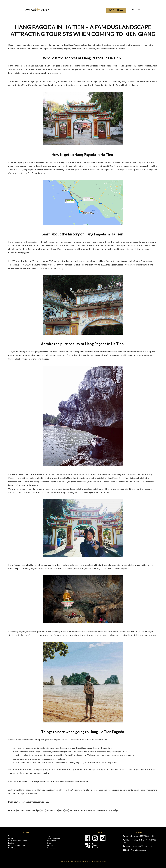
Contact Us (51, 848)
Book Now (116, 10)
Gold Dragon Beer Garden (18, 841)
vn (136, 10)
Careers (49, 843)
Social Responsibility (54, 838)
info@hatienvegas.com (138, 850)
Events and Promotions (17, 845)
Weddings (12, 848)
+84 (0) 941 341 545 (145, 846)
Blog (48, 836)
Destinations (51, 841)
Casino (11, 838)
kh (139, 10)
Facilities (11, 843)
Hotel (10, 836)
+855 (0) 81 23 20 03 (146, 836)
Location (50, 845)
